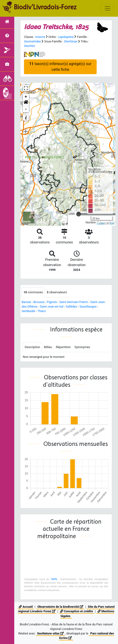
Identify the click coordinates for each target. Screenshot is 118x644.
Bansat (26, 302)
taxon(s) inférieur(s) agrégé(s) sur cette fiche (60, 67)
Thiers (42, 311)
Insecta (40, 37)
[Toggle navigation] (108, 8)
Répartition (63, 347)
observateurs (57, 292)
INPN (54, 579)
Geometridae (32, 41)
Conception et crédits (77, 611)
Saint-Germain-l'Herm (73, 302)
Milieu (48, 347)
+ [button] (26, 97)
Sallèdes (71, 307)
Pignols (52, 302)
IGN (112, 224)
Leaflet (101, 224)
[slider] (79, 214)
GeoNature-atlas (50, 633)
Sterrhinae (71, 41)
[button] (26, 103)
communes (33, 292)
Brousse (39, 302)
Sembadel (28, 311)
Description (32, 347)
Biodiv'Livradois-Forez (45, 7)
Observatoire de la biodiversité (60, 607)
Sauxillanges (88, 307)
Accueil (26, 607)
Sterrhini (29, 46)
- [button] (26, 109)
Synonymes (82, 347)
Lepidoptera (66, 37)
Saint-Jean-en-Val (52, 307)
